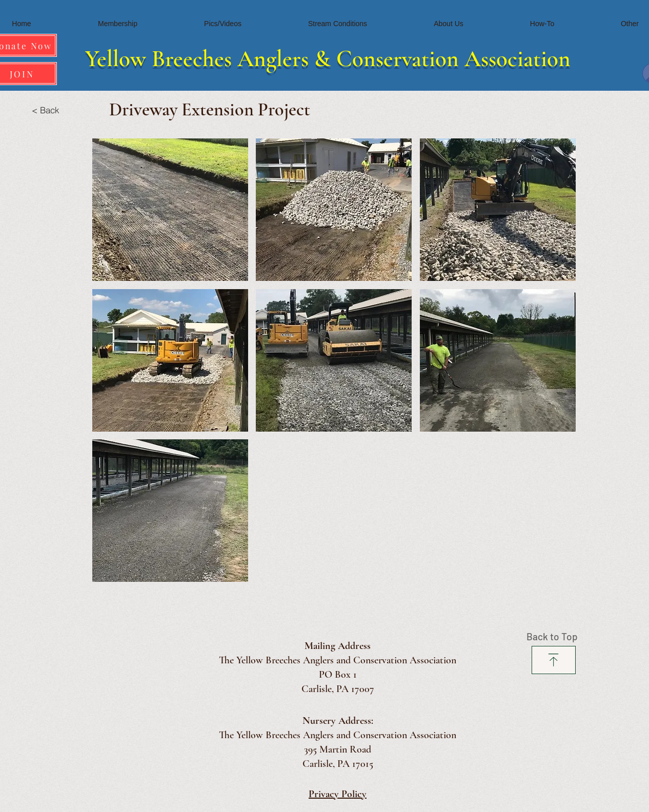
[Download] (554, 660)
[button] (170, 210)
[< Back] (45, 110)
